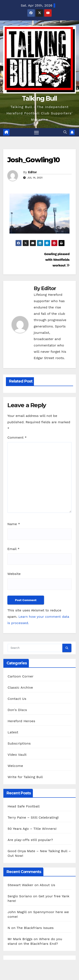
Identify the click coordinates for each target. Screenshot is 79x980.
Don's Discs (17, 710)
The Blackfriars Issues (35, 928)
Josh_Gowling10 (34, 160)
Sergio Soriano (20, 896)
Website (14, 574)
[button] (65, 132)
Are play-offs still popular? (30, 840)
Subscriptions (19, 743)
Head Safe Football (24, 806)
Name (14, 524)
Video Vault (17, 755)
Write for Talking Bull (25, 777)
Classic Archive (20, 687)
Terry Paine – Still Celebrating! (33, 817)
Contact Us (17, 699)
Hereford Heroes (21, 721)
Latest (13, 732)
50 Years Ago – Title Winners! (32, 829)
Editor (32, 172)
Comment (17, 437)
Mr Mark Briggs (20, 939)
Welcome (15, 766)
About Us (47, 885)
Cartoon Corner (21, 676)
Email (13, 549)
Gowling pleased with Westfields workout (57, 260)
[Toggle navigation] (36, 132)
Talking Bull (39, 98)
